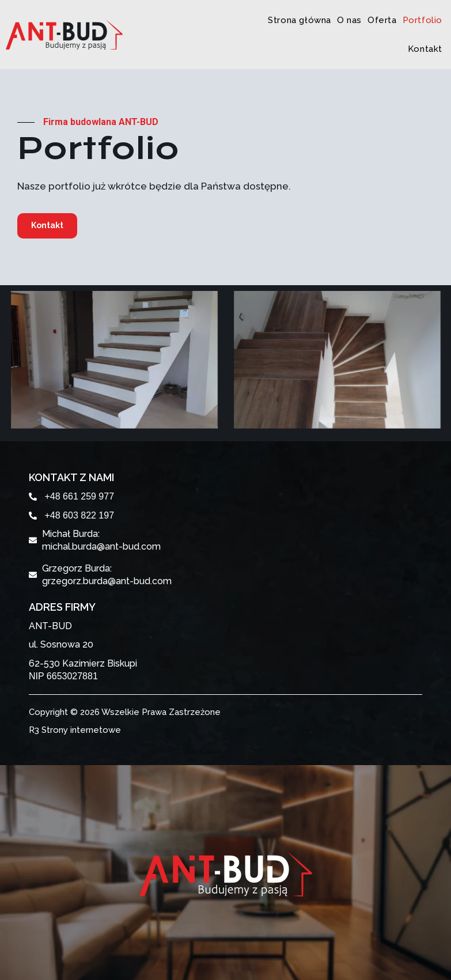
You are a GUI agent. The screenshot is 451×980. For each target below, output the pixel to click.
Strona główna (300, 20)
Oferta (382, 20)
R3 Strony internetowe (75, 730)
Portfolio (422, 20)
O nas (349, 20)
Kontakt (425, 49)
